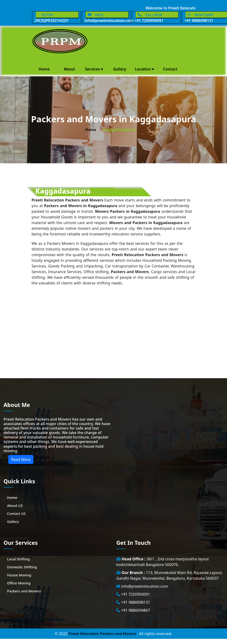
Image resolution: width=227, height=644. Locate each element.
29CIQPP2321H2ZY (57, 17)
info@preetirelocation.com (108, 17)
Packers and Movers (24, 591)
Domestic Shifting (22, 567)
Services (94, 69)
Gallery (120, 69)
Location (144, 69)
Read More (21, 459)
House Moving (19, 575)
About (69, 69)
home (91, 130)
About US (15, 505)
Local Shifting (18, 559)
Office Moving (19, 583)
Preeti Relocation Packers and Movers (103, 634)
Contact (170, 69)
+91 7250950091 (156, 17)
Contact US (16, 513)
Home (44, 69)
